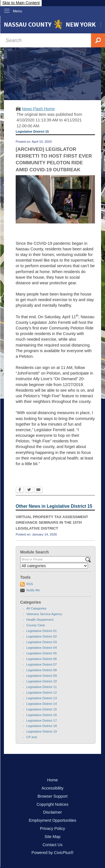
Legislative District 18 (42, 726)
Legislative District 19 (42, 731)
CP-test (32, 737)
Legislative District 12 (42, 692)
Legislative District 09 (42, 676)
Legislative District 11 (42, 687)
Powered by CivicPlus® (53, 853)
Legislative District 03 (42, 642)
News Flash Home (38, 109)
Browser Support (53, 796)
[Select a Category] (54, 566)
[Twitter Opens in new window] (29, 490)
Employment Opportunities (53, 820)
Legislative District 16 (42, 715)
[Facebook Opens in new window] (20, 490)
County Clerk (36, 625)
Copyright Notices (53, 804)
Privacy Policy (53, 828)
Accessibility (52, 788)
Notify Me (33, 590)
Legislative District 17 (42, 721)
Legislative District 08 (42, 670)
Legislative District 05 (42, 653)
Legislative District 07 (42, 664)
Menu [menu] (17, 11)
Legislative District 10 (42, 681)
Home (52, 780)
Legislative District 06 (42, 659)
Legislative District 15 (42, 709)
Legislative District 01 (42, 631)
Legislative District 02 (42, 636)
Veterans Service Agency (44, 614)
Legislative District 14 (42, 704)
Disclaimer (53, 812)
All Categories (36, 608)
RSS (30, 584)
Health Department (40, 620)
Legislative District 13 (42, 698)
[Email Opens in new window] (38, 490)
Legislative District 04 (42, 648)
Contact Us (53, 845)
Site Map (53, 837)
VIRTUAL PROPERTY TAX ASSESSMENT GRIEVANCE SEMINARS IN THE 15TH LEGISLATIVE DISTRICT (52, 523)
